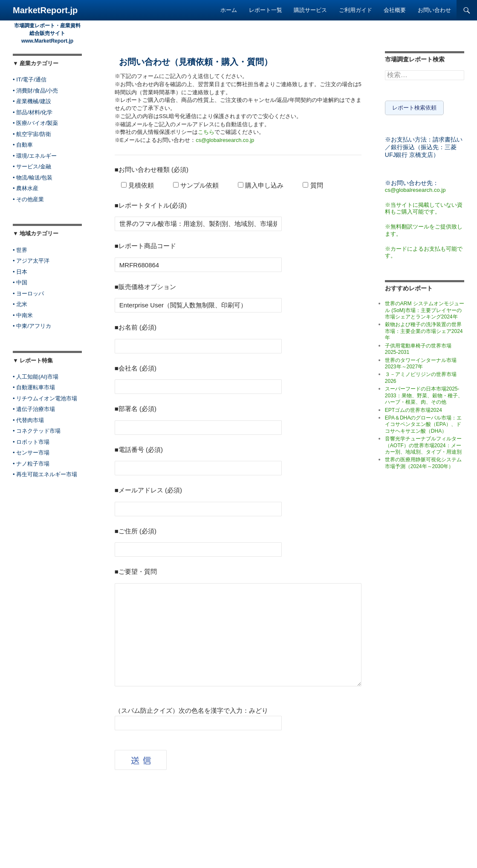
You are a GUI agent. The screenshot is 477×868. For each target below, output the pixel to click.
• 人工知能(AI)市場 (36, 377)
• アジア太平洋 (31, 261)
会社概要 (395, 10)
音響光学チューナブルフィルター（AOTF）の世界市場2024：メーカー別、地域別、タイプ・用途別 (423, 444)
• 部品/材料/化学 (33, 112)
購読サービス (310, 10)
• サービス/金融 (32, 166)
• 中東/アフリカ (32, 326)
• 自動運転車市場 (34, 387)
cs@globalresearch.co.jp (225, 140)
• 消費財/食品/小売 (35, 91)
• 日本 (20, 272)
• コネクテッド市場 (37, 431)
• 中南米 (23, 315)
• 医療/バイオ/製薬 (35, 123)
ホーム (229, 10)
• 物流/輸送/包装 (33, 178)
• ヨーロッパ (28, 294)
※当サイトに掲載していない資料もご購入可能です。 (424, 207)
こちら (206, 132)
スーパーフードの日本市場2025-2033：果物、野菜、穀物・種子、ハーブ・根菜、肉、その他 (424, 394)
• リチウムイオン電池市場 (45, 398)
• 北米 (20, 304)
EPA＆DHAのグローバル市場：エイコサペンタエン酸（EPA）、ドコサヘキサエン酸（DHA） (423, 423)
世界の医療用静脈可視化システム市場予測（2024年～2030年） (423, 461)
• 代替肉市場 (28, 420)
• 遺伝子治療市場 (34, 409)
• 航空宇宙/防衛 (32, 134)
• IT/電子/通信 (30, 80)
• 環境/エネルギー (35, 156)
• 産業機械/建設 (32, 101)
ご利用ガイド (356, 10)
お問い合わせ (434, 10)
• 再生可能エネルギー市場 (45, 474)
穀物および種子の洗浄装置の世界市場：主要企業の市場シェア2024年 (424, 330)
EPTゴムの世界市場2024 (413, 408)
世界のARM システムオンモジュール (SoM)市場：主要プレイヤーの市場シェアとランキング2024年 (425, 308)
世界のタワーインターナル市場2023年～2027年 (421, 362)
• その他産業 (28, 199)
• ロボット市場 (31, 442)
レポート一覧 (266, 10)
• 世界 (20, 250)
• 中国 (20, 282)
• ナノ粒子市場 (31, 464)
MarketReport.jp (45, 10)
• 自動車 (23, 145)
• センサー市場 (31, 453)
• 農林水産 (26, 188)
